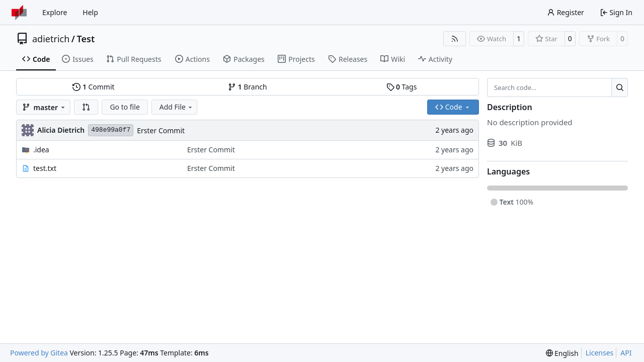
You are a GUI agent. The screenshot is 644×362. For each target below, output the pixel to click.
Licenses (600, 353)
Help (90, 12)
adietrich (51, 39)
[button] (86, 107)
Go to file (125, 107)
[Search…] (620, 87)
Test (86, 39)
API (626, 353)
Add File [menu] (177, 107)
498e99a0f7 (111, 130)
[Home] (19, 13)
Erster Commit (161, 130)
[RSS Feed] (455, 39)
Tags (402, 87)
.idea (41, 150)
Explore (55, 12)
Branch (248, 87)
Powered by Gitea (39, 353)
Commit (93, 87)
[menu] (562, 353)
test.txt (45, 168)
